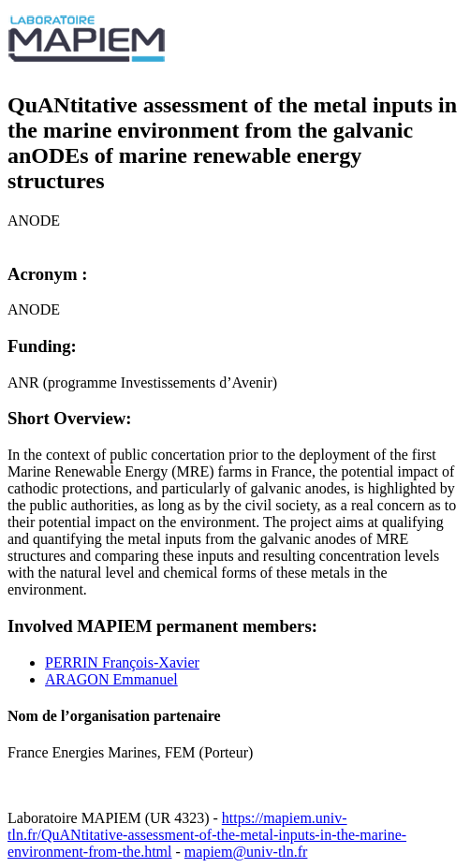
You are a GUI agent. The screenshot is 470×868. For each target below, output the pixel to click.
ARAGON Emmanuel (111, 679)
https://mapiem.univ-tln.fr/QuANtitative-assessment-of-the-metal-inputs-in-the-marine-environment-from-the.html (207, 835)
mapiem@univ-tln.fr (246, 852)
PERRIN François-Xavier (122, 662)
